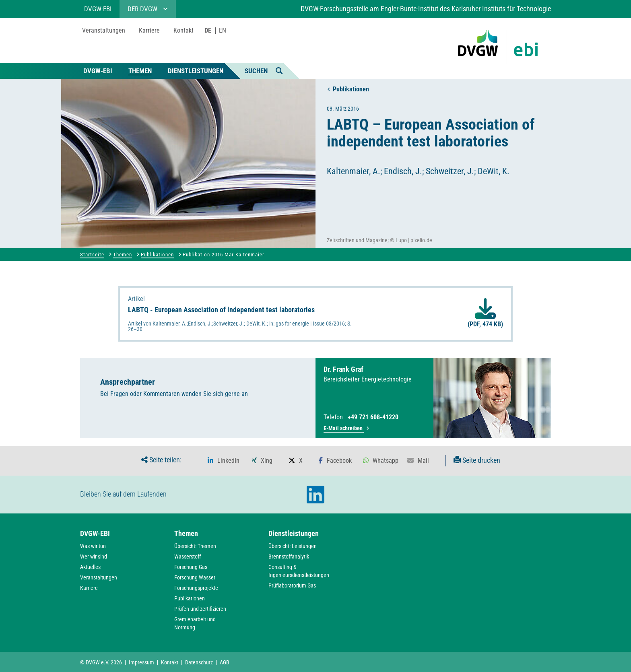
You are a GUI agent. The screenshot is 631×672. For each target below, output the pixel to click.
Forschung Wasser (195, 577)
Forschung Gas (191, 567)
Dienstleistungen (196, 71)
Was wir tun (93, 546)
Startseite (92, 255)
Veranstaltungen (99, 577)
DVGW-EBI (98, 71)
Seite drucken (477, 460)
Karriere (89, 588)
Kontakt (170, 662)
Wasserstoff (188, 557)
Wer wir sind (94, 557)
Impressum (141, 662)
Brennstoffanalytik (289, 557)
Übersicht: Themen (195, 546)
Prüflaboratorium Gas (292, 585)
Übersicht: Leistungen (293, 546)
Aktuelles (90, 567)
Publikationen (348, 89)
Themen (140, 71)
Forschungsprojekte (196, 588)
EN (223, 31)
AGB (225, 662)
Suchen (264, 70)
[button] (224, 461)
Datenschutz (199, 662)
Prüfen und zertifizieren (200, 609)
